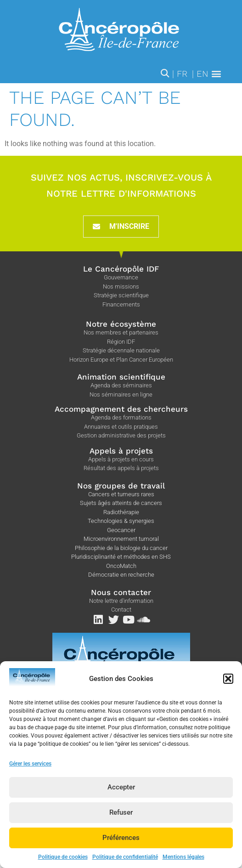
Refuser (121, 822)
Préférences (121, 847)
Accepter (121, 796)
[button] (228, 687)
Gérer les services (30, 772)
